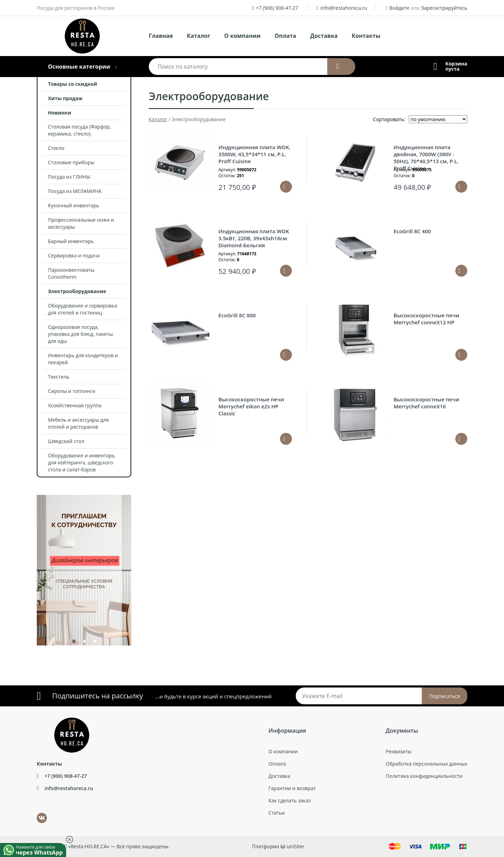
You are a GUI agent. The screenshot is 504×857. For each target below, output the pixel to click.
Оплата (286, 36)
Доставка (324, 36)
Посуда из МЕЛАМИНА (75, 191)
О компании (243, 36)
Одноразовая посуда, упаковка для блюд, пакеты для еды (80, 334)
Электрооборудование (77, 291)
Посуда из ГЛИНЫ (69, 177)
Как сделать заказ (289, 800)
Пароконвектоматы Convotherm (71, 273)
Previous (31, 567)
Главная (161, 36)
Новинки (59, 113)
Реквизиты (398, 751)
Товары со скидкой (73, 84)
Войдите (399, 8)
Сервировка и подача (74, 255)
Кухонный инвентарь (73, 205)
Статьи (277, 813)
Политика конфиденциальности (424, 776)
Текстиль (59, 377)
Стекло (56, 148)
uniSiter (296, 846)
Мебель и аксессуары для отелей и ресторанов (78, 423)
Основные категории (79, 67)
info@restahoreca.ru (344, 8)
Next (136, 567)
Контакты (366, 36)
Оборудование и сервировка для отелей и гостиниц (82, 309)
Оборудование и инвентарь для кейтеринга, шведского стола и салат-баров (81, 462)
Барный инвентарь (71, 241)
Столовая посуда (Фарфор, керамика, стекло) (79, 130)
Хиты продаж (65, 98)
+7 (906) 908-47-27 (277, 8)
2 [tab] (84, 643)
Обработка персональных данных (426, 764)
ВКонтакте (38, 813)
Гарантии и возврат (292, 788)
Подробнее (461, 271)
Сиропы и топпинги (72, 391)
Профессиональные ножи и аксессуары (81, 223)
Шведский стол (66, 441)
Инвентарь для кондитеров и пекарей (83, 359)
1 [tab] (73, 643)
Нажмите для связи (41, 850)
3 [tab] (94, 643)
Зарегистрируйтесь (444, 8)
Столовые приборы (71, 162)
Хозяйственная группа (75, 405)
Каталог (199, 36)
